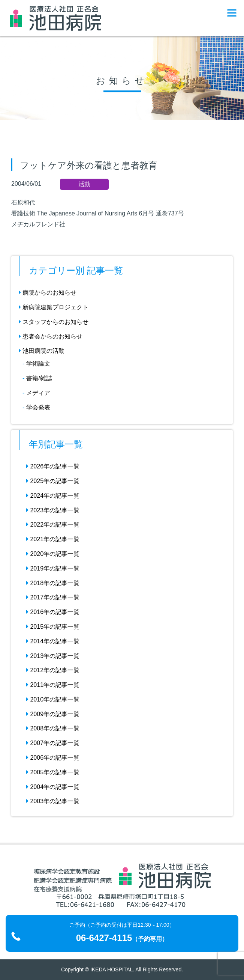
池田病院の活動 (42, 351)
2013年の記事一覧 (53, 656)
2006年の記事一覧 (53, 758)
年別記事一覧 (56, 444)
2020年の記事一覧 (53, 554)
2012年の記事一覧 (53, 670)
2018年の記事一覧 (53, 583)
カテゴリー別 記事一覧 (76, 270)
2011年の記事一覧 (53, 685)
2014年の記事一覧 (53, 641)
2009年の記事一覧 (53, 714)
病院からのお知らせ (48, 293)
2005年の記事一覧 (53, 772)
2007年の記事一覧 (53, 743)
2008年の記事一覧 (53, 728)
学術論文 (38, 364)
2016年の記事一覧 (53, 612)
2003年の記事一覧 (53, 801)
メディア (38, 393)
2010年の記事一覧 (53, 699)
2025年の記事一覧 (53, 481)
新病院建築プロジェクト (54, 307)
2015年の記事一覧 (53, 627)
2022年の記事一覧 (53, 525)
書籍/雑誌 (39, 378)
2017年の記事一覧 (53, 597)
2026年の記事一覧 (53, 466)
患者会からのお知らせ (51, 336)
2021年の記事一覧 (53, 539)
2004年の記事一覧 (53, 787)
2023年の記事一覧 (53, 510)
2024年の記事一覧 (53, 496)
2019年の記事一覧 (53, 568)
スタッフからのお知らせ (54, 322)
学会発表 (38, 407)
